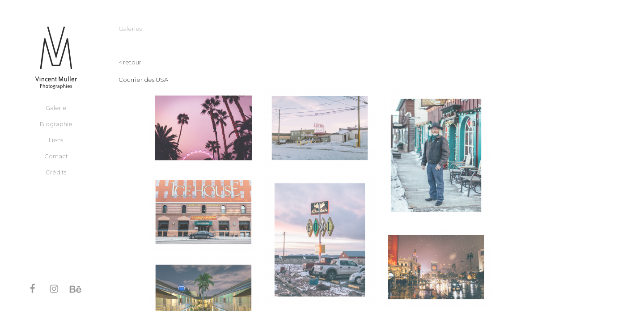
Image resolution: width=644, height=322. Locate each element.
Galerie (56, 107)
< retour (130, 62)
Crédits (56, 172)
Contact (56, 156)
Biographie (56, 123)
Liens (56, 140)
